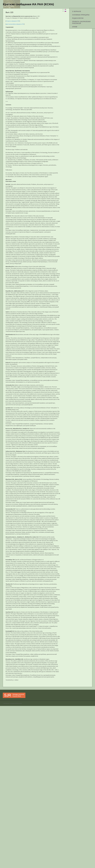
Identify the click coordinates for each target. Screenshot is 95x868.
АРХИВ (75, 27)
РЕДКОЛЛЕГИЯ (78, 18)
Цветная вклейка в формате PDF (15, 24)
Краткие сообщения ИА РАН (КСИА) (28, 4)
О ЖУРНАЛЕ (77, 11)
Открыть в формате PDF (13, 21)
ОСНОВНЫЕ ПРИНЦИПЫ (81, 15)
